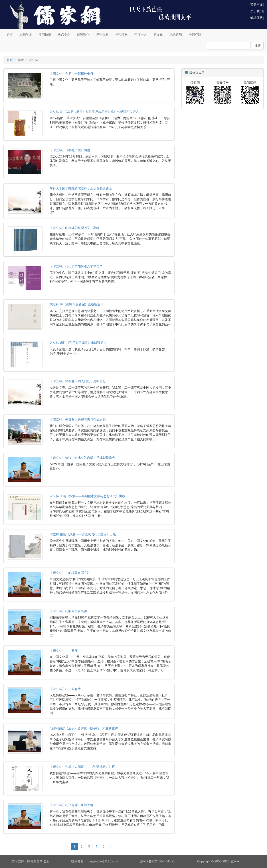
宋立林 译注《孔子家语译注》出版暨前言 (78, 343)
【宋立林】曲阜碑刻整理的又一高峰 (75, 228)
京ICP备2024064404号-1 (158, 861)
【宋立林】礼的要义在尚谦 (68, 611)
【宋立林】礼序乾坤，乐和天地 (71, 805)
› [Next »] (110, 846)
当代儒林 (121, 35)
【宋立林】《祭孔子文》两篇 (70, 150)
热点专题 (64, 35)
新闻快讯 (45, 35)
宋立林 (33, 60)
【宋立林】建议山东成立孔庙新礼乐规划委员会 (82, 458)
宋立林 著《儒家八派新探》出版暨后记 (77, 304)
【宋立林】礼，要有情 (65, 689)
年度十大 (141, 35)
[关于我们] (257, 11)
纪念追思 (176, 35)
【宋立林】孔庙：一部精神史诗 (71, 74)
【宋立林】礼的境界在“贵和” (69, 573)
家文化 (158, 35)
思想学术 (26, 35)
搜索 (258, 46)
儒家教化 (83, 35)
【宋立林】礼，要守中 (65, 651)
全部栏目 (195, 35)
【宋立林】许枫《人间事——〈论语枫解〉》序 (82, 767)
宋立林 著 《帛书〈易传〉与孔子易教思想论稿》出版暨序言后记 (94, 112)
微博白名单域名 (38, 861)
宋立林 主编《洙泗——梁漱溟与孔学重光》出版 (83, 534)
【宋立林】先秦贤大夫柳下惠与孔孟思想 (78, 419)
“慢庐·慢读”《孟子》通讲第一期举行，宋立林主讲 (84, 728)
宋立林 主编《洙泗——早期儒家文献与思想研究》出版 (87, 496)
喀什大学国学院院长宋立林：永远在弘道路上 (81, 188)
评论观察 (102, 35)
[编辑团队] (257, 18)
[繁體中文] (257, 4)
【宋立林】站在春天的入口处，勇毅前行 (78, 381)
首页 (10, 35)
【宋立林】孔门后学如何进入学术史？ (76, 266)
